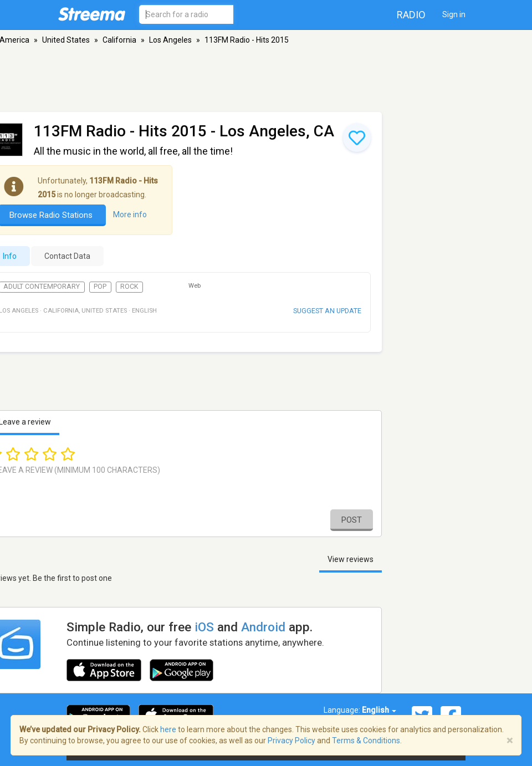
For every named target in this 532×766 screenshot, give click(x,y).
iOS (204, 627)
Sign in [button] (454, 14)
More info (130, 215)
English (379, 710)
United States (66, 40)
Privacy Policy (291, 741)
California (119, 40)
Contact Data (67, 256)
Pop (100, 287)
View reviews (351, 559)
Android (263, 627)
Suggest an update (327, 311)
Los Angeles (170, 40)
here (168, 729)
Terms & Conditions (366, 741)
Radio (411, 15)
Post (352, 520)
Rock (129, 287)
